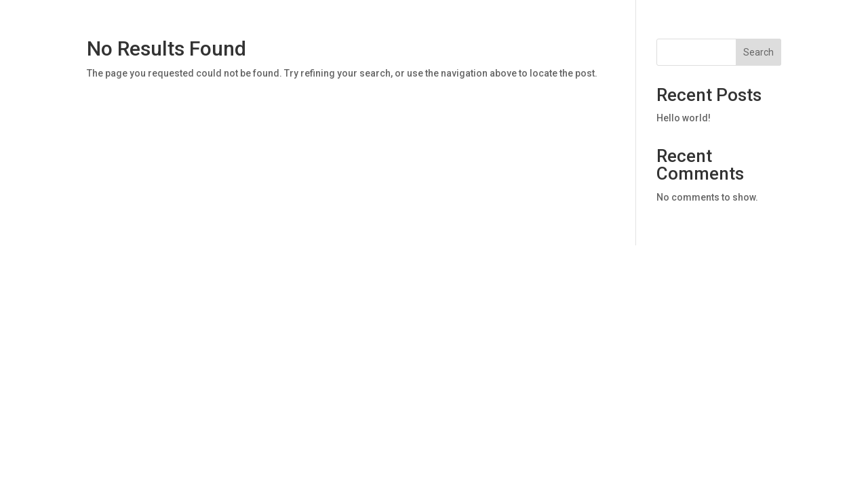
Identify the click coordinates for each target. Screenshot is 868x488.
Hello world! (684, 118)
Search (758, 52)
